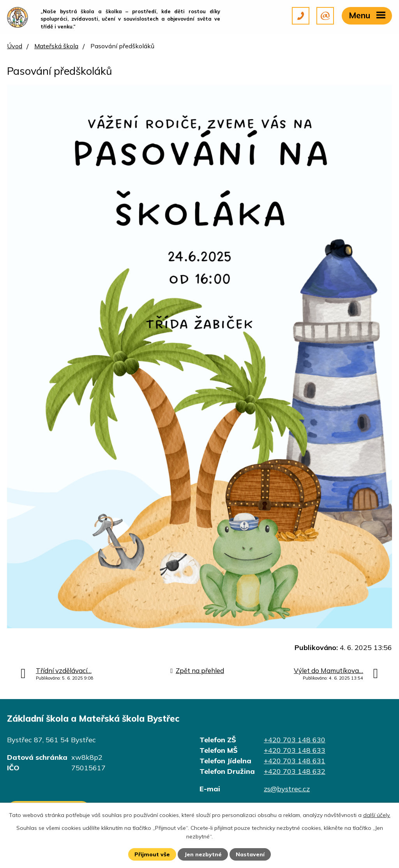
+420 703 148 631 (295, 761)
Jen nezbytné (203, 854)
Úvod (15, 46)
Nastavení (250, 854)
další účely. (377, 815)
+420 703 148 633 (295, 750)
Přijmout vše (152, 854)
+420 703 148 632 (295, 771)
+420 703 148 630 (295, 740)
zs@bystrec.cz (287, 789)
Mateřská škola (56, 46)
